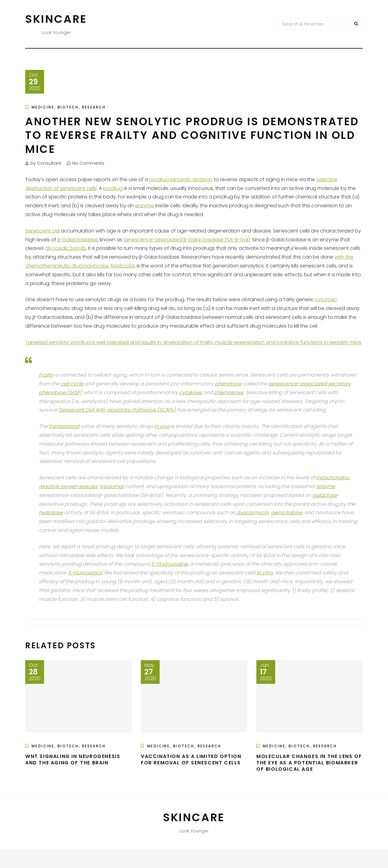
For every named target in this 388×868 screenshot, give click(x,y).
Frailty (46, 375)
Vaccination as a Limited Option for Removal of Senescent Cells (191, 759)
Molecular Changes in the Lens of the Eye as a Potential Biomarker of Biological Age (309, 763)
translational (64, 426)
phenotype (228, 384)
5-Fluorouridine (170, 564)
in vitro (265, 573)
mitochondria (332, 478)
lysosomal (112, 486)
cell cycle (72, 384)
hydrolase (51, 513)
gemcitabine (287, 513)
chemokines (229, 393)
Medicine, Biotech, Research (69, 107)
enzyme (144, 206)
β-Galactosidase (78, 240)
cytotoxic (326, 300)
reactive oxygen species (68, 486)
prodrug (113, 188)
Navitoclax (123, 266)
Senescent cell (42, 231)
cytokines (191, 393)
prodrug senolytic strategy (181, 179)
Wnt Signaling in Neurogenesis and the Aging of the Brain (73, 759)
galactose (325, 495)
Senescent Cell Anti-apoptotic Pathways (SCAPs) (117, 410)
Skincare (56, 19)
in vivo (162, 426)
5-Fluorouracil (85, 573)
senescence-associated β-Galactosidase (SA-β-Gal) (187, 240)
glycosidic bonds (65, 248)
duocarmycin (253, 513)
